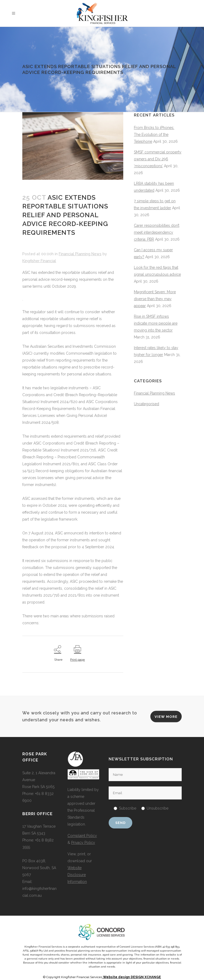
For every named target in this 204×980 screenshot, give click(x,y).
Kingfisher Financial (39, 261)
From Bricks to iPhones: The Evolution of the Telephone (154, 135)
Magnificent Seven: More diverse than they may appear (155, 299)
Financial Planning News (80, 254)
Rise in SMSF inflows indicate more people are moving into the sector (156, 323)
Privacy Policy (83, 843)
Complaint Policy (82, 836)
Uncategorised (146, 404)
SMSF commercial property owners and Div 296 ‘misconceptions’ (158, 159)
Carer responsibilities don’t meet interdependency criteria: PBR (157, 232)
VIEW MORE (166, 716)
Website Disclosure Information (77, 875)
